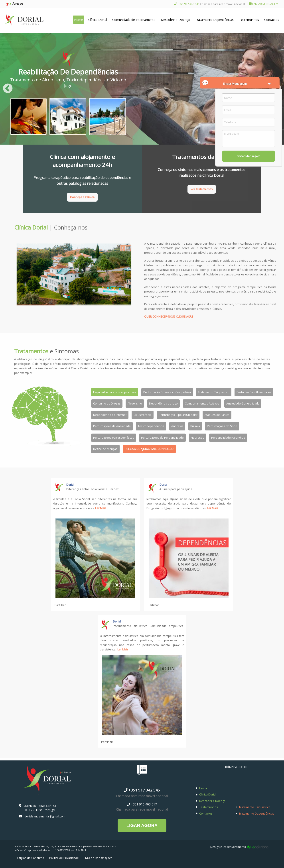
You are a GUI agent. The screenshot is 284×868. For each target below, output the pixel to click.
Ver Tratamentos (202, 189)
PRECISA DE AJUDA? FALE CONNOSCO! (149, 449)
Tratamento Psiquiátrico (214, 392)
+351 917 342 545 (209, 4)
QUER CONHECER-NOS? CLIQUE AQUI (169, 316)
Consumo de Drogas (107, 403)
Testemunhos (249, 20)
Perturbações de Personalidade (162, 438)
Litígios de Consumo (31, 858)
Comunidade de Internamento (134, 20)
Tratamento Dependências (214, 20)
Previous (8, 89)
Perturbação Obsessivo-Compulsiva (167, 392)
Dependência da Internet (110, 415)
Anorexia (177, 426)
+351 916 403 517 (142, 804)
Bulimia (195, 426)
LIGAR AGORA (142, 825)
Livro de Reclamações (98, 858)
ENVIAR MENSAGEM (263, 4)
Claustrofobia (143, 415)
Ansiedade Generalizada (243, 403)
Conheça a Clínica (82, 197)
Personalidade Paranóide (228, 438)
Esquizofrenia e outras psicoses (115, 392)
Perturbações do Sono (222, 426)
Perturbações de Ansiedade (112, 426)
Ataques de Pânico (217, 415)
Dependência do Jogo (163, 403)
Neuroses (197, 438)
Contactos (272, 20)
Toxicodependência (151, 426)
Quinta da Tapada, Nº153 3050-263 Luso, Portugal (40, 808)
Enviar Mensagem (248, 156)
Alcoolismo (135, 403)
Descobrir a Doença (175, 20)
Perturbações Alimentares (254, 392)
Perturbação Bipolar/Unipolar (178, 415)
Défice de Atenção (105, 449)
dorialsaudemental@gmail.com (45, 816)
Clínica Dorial (98, 20)
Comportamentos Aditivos (202, 403)
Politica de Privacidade (64, 858)
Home (79, 20)
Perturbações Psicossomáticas (114, 438)
